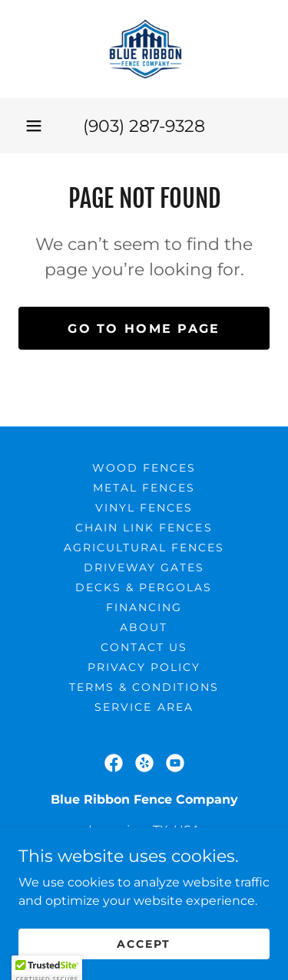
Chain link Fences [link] (144, 528)
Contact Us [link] (144, 647)
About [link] (144, 627)
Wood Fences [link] (144, 468)
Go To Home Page (144, 329)
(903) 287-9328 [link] (144, 126)
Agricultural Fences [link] (144, 548)
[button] (34, 126)
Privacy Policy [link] (144, 667)
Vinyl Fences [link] (144, 508)
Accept (144, 965)
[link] (144, 49)
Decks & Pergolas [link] (144, 587)
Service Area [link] (144, 707)
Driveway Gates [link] (144, 567)
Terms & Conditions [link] (144, 687)
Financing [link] (144, 607)
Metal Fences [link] (144, 488)
